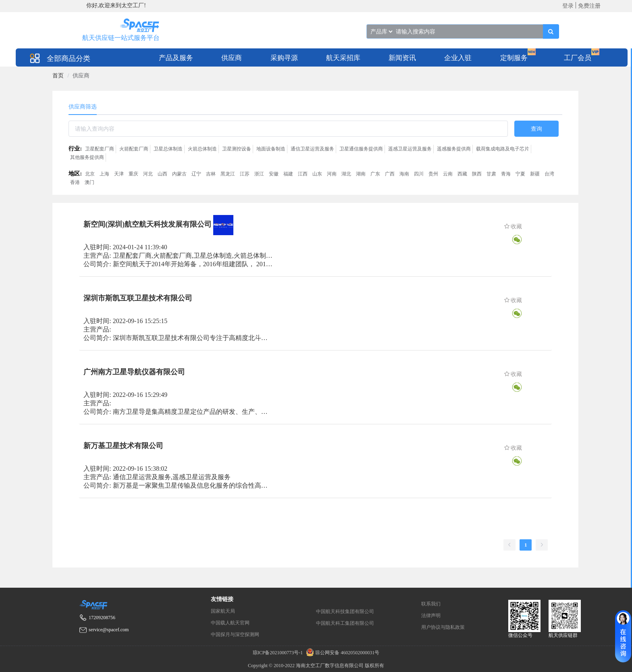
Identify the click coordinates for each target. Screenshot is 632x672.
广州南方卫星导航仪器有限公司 (134, 372)
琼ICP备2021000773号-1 (279, 653)
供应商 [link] (81, 76)
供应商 (232, 58)
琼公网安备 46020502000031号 (342, 653)
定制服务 (514, 58)
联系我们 (431, 604)
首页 (58, 76)
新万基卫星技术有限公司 (123, 446)
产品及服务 (176, 58)
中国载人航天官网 (230, 623)
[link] (58, 76)
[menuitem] (176, 57)
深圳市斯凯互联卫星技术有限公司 (138, 298)
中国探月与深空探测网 (235, 634)
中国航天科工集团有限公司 (345, 623)
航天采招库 (343, 58)
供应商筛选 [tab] (83, 107)
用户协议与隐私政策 (443, 627)
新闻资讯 (402, 58)
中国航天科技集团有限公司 (345, 611)
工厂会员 (578, 58)
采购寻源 (284, 58)
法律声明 (431, 616)
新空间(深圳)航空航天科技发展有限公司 (148, 224)
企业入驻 (458, 58)
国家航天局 (223, 611)
